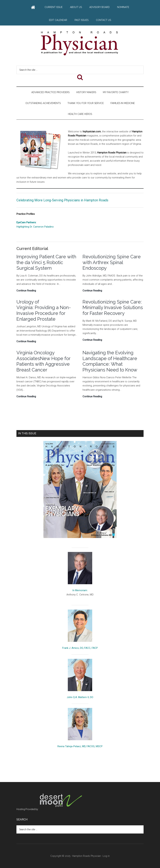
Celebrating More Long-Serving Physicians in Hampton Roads (62, 200)
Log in (106, 856)
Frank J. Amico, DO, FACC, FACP (80, 648)
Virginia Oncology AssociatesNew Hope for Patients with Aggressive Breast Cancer (43, 361)
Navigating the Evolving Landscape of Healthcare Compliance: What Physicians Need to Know (111, 361)
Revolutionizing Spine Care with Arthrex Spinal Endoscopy (112, 262)
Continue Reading (26, 291)
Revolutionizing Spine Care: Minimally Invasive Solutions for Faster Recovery (113, 308)
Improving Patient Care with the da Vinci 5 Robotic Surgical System (46, 262)
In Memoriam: (80, 590)
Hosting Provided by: (50, 809)
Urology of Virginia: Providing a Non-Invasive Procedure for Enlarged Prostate (44, 310)
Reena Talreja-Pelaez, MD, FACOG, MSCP (80, 746)
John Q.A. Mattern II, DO (80, 697)
